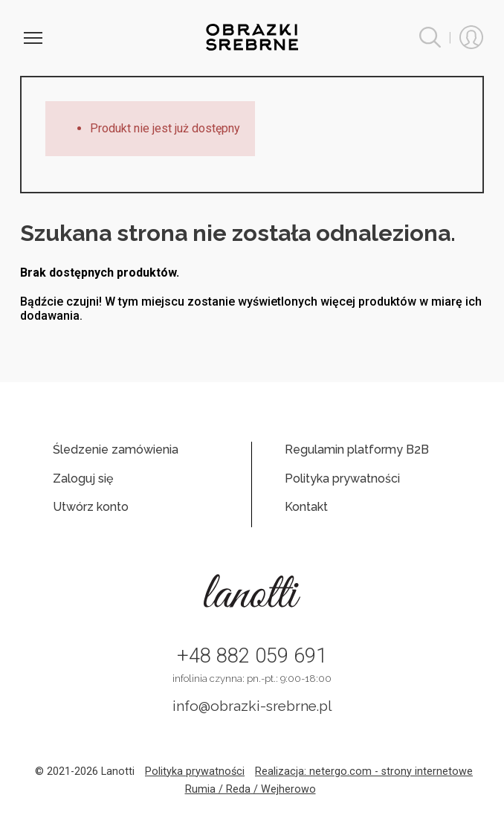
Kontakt (306, 507)
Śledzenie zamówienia (116, 450)
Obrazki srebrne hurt (252, 37)
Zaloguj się (83, 479)
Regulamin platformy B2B (357, 450)
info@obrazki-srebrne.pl (252, 706)
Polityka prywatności (342, 479)
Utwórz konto (91, 507)
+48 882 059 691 (252, 656)
